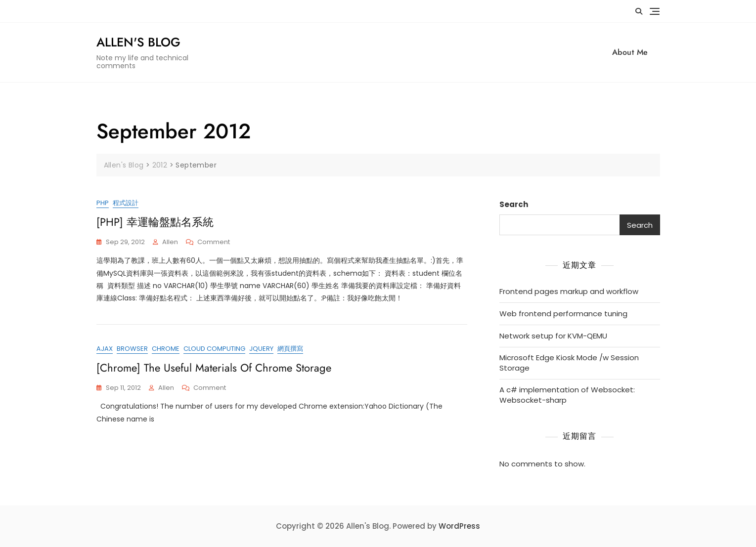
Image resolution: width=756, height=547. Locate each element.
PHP (103, 203)
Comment (214, 242)
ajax (105, 349)
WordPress (459, 526)
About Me (630, 52)
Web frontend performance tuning (563, 314)
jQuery (261, 349)
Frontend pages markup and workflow (569, 291)
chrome (166, 349)
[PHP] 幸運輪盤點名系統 (155, 222)
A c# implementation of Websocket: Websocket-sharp (567, 395)
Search (514, 204)
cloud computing (214, 349)
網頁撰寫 (290, 349)
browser (132, 349)
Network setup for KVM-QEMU (553, 336)
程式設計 (126, 203)
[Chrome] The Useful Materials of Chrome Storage (214, 368)
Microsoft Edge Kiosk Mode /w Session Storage (569, 363)
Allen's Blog (138, 42)
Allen (170, 242)
